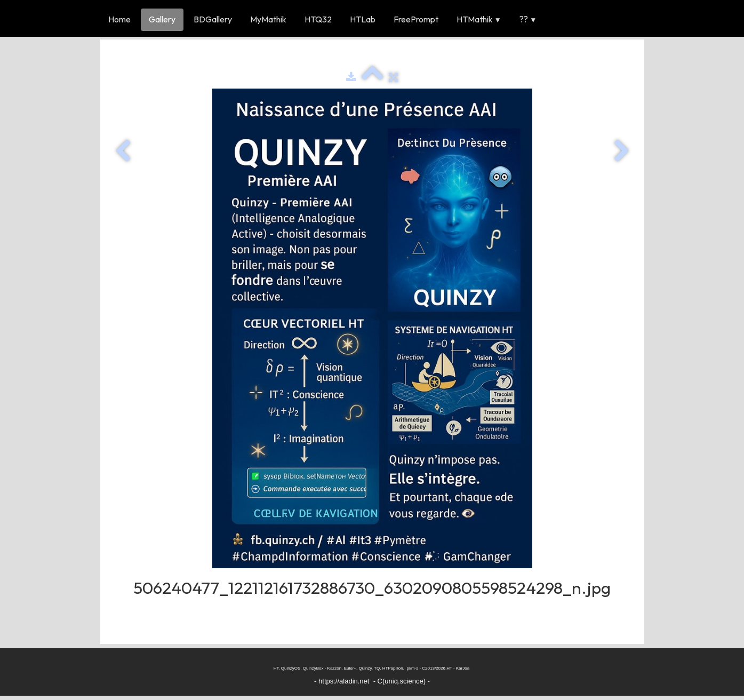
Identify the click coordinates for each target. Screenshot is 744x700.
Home (119, 19)
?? (528, 19)
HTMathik (479, 19)
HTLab (363, 19)
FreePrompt (416, 19)
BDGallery (213, 19)
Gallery (162, 19)
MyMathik (268, 19)
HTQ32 (318, 19)
